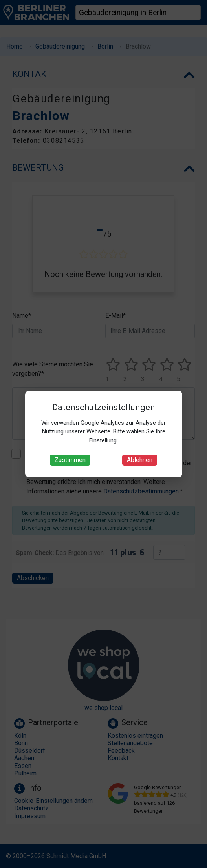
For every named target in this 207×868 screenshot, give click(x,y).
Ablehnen (140, 460)
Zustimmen (70, 460)
